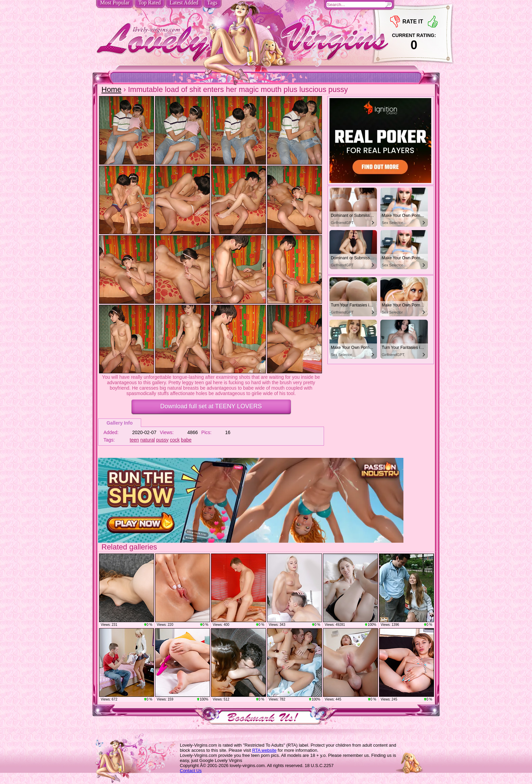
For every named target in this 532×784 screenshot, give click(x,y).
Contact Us (191, 771)
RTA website (264, 750)
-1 (395, 22)
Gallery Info (120, 423)
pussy (162, 440)
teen (134, 440)
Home (111, 89)
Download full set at (211, 406)
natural (148, 440)
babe (186, 440)
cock (175, 440)
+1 (433, 22)
